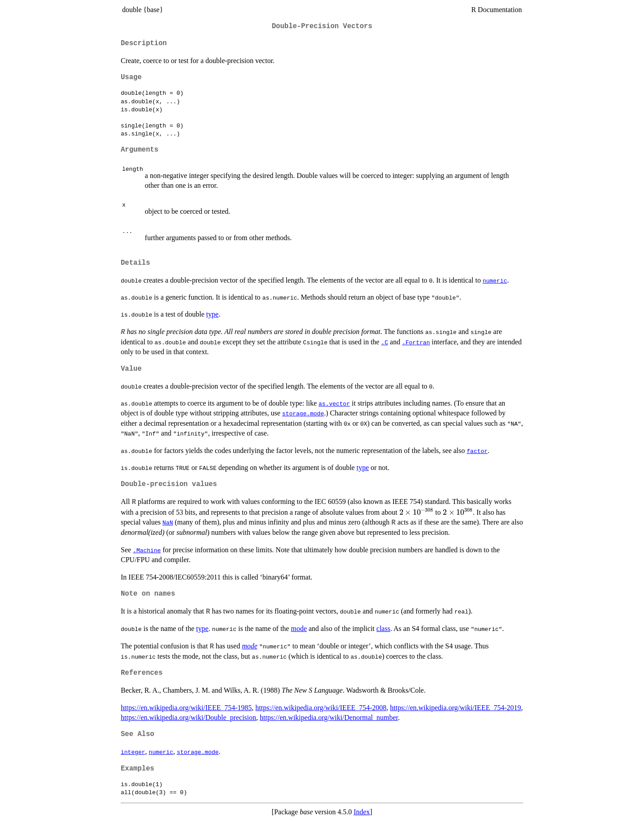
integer (133, 752)
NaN (167, 522)
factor (477, 451)
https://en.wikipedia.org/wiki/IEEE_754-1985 (186, 708)
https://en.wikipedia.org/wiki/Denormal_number (329, 717)
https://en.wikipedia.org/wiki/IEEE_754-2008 (321, 708)
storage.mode (303, 413)
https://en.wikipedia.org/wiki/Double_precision (189, 717)
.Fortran (416, 342)
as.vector (334, 403)
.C (385, 342)
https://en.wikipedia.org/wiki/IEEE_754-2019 (455, 708)
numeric (495, 280)
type (212, 314)
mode (299, 628)
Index (362, 812)
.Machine (147, 550)
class (383, 628)
